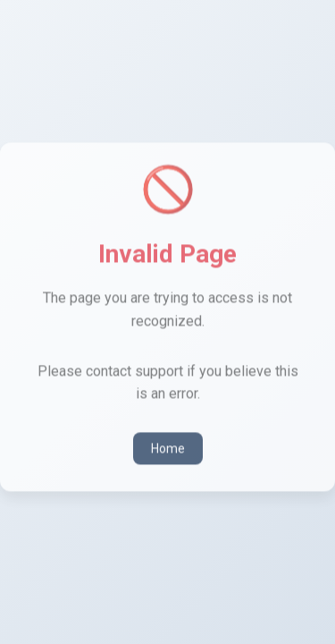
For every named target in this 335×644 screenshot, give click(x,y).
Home (168, 447)
